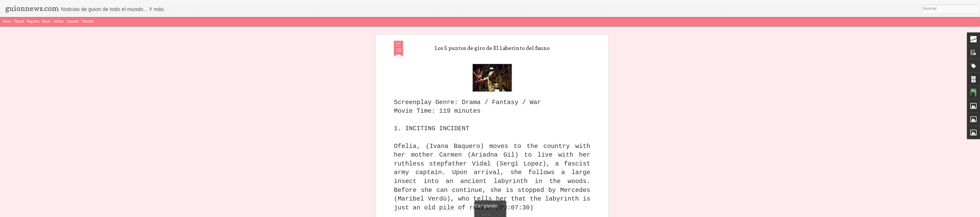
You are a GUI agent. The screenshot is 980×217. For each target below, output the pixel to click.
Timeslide (88, 22)
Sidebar (59, 22)
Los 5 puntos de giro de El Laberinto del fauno (492, 46)
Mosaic (47, 22)
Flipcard (19, 22)
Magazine (33, 22)
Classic (7, 22)
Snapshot (73, 22)
